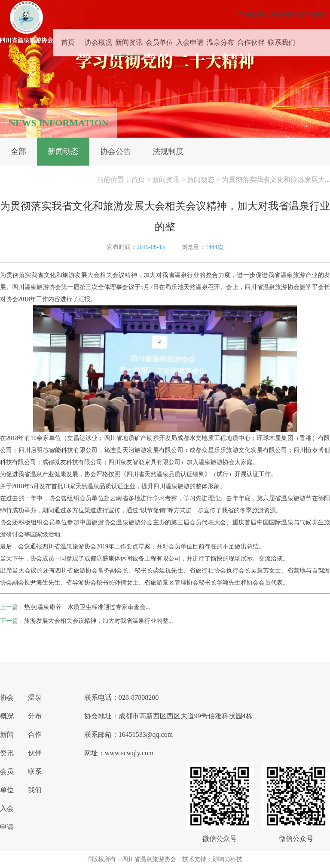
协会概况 (98, 39)
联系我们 (281, 39)
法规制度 (168, 151)
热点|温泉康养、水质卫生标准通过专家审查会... (87, 607)
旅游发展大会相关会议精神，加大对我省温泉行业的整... (99, 621)
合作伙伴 (251, 39)
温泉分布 (220, 39)
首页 (68, 39)
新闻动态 (63, 151)
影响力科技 (227, 859)
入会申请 (190, 39)
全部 (18, 151)
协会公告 (116, 151)
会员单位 (159, 39)
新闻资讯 (129, 39)
